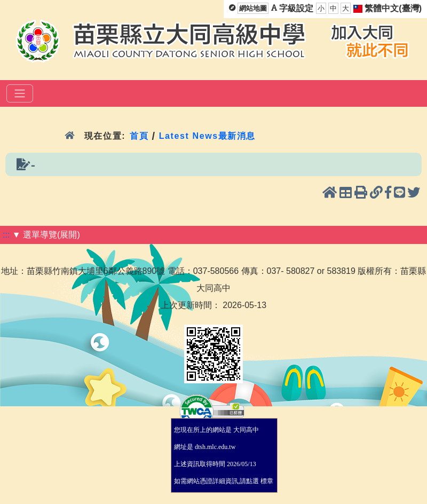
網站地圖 (253, 8)
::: (6, 235)
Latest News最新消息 (207, 136)
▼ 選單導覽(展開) (46, 235)
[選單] (20, 93)
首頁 (139, 136)
